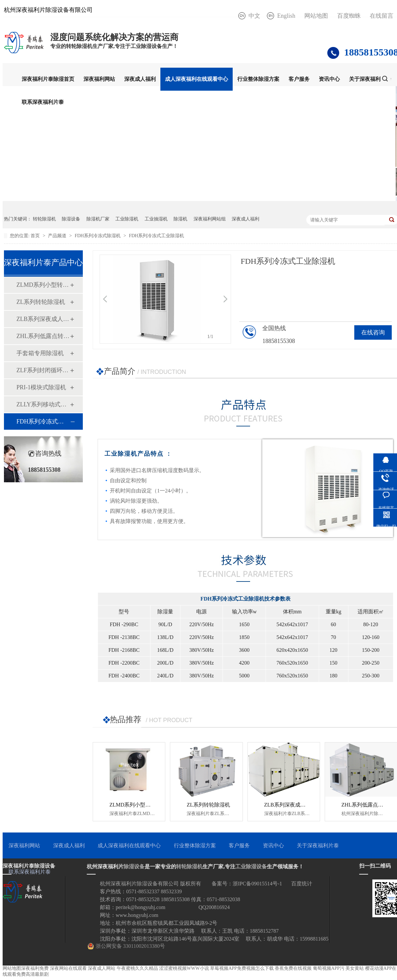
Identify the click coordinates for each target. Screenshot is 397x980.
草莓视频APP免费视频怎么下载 (242, 968)
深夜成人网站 (102, 968)
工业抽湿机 (156, 219)
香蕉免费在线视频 (293, 968)
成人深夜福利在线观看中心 (197, 79)
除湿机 (180, 219)
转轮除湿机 (44, 219)
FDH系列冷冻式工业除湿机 (156, 236)
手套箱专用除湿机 (40, 353)
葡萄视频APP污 (329, 968)
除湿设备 (71, 219)
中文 (254, 16)
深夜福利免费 (35, 968)
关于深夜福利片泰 (370, 79)
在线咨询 (373, 332)
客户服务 (299, 79)
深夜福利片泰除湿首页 (48, 79)
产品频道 (58, 236)
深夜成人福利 (140, 79)
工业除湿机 (127, 219)
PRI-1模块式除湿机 (41, 387)
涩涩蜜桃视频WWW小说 (184, 968)
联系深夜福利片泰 (43, 102)
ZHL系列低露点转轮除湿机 (43, 336)
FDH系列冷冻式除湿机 (98, 236)
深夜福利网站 (99, 79)
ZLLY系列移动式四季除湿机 (43, 404)
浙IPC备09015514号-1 (257, 884)
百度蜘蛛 (349, 16)
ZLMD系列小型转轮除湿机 (43, 285)
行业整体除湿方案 (258, 79)
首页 (36, 236)
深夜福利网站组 (210, 219)
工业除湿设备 (251, 866)
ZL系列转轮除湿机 (41, 302)
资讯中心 (329, 79)
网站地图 (316, 16)
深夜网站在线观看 (68, 968)
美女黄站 (355, 968)
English (286, 16)
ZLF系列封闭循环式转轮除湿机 (43, 370)
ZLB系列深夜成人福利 (43, 319)
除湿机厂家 (98, 219)
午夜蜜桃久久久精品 (137, 968)
